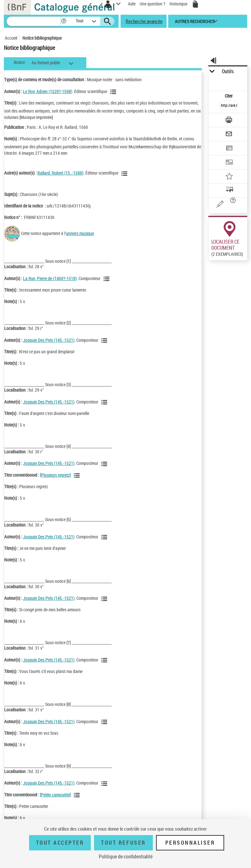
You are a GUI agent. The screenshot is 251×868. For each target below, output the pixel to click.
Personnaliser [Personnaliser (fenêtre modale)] (190, 843)
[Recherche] (34, 21)
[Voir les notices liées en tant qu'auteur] (114, 92)
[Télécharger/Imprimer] (229, 121)
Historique (179, 4)
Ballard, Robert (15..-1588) (60, 173)
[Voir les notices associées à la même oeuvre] (78, 475)
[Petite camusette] (55, 795)
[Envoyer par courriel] (229, 135)
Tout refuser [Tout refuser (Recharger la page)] (123, 843)
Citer (229, 96)
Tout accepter (60, 843)
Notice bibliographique (42, 38)
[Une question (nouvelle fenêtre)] (229, 205)
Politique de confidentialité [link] (126, 856)
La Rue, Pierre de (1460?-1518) (50, 278)
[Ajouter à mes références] (229, 177)
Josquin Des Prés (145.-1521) (49, 340)
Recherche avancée (144, 21)
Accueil (11, 38)
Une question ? (153, 4)
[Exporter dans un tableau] (229, 149)
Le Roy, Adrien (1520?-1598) (48, 91)
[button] (64, 21)
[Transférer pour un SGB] (229, 163)
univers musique (80, 233)
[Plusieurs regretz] (55, 475)
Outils (228, 71)
